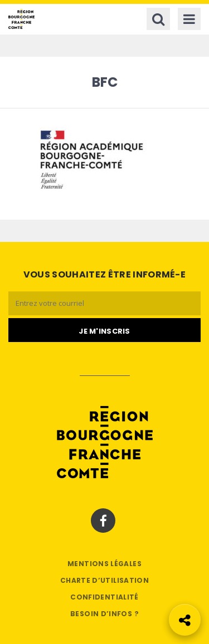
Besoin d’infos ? (104, 614)
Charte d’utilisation (104, 580)
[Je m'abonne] (104, 330)
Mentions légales (104, 564)
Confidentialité (104, 597)
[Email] (104, 303)
